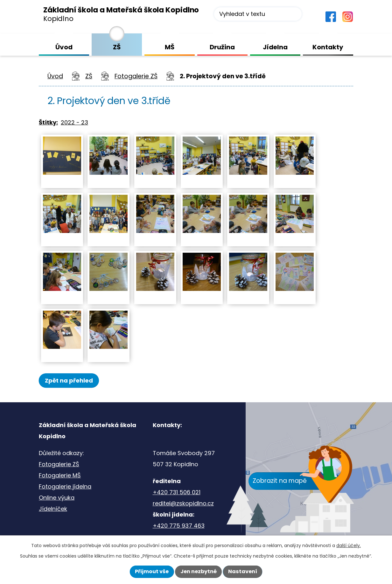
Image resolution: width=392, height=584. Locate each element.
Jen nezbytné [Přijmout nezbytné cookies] (199, 571)
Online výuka (57, 499)
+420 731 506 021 (177, 493)
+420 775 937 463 (179, 527)
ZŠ (89, 76)
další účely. (349, 545)
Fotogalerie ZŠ (136, 76)
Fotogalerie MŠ (60, 476)
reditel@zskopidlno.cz (183, 504)
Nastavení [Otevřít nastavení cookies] (243, 571)
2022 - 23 (74, 122)
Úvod (55, 76)
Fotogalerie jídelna (65, 487)
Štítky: (48, 122)
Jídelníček (53, 510)
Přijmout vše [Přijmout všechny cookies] (152, 571)
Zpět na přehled (73, 381)
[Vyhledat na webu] (258, 14)
